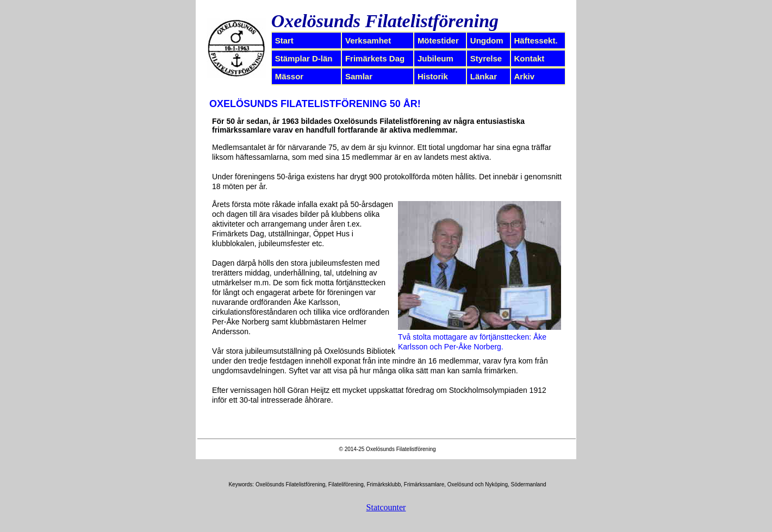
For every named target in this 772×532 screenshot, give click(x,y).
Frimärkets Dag (375, 58)
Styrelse (486, 58)
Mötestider (438, 40)
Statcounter (386, 507)
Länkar (484, 76)
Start (284, 40)
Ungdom (487, 40)
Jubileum (435, 58)
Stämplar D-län (304, 58)
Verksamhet (368, 40)
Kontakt (530, 58)
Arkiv (525, 76)
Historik (433, 76)
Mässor (289, 76)
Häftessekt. (536, 40)
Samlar (359, 76)
